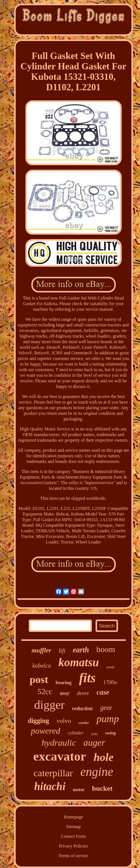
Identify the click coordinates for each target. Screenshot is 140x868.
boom (106, 649)
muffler (42, 650)
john (94, 734)
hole (104, 757)
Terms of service (74, 856)
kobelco (42, 666)
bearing (64, 682)
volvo (64, 721)
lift (62, 651)
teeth (110, 667)
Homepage (74, 817)
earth (81, 650)
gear (106, 708)
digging (39, 721)
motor (79, 790)
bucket (102, 788)
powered (46, 731)
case (103, 692)
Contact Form (73, 836)
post (39, 679)
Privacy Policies (74, 846)
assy (65, 693)
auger (94, 742)
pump (108, 719)
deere (83, 693)
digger (50, 705)
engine (97, 772)
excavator (60, 756)
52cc (45, 692)
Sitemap (73, 827)
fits (88, 678)
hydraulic (59, 743)
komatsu (79, 662)
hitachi (50, 786)
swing (111, 733)
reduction (82, 709)
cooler (84, 723)
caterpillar (53, 773)
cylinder (76, 733)
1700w (110, 682)
